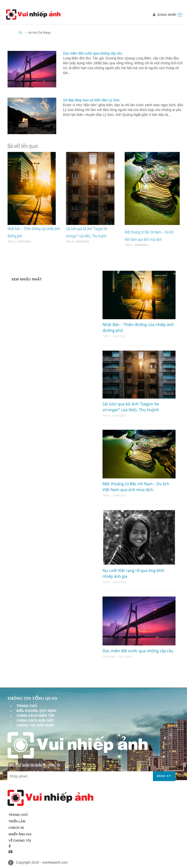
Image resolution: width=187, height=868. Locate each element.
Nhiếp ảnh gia (20, 834)
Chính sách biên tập (36, 716)
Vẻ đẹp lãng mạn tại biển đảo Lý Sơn (91, 100)
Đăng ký (164, 776)
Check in (16, 828)
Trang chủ (27, 706)
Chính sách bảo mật (35, 720)
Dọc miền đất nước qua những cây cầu (93, 53)
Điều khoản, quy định (36, 711)
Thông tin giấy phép (36, 725)
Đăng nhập (165, 15)
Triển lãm (17, 821)
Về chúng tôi (20, 841)
